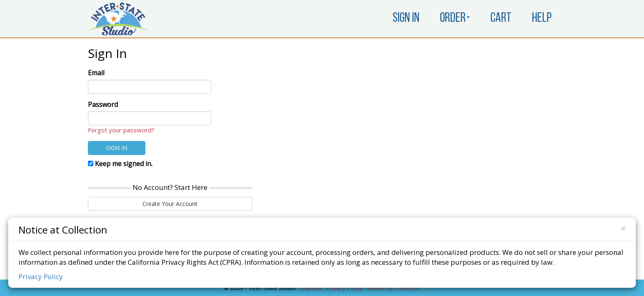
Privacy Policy (41, 276)
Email (96, 73)
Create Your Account (170, 204)
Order (455, 18)
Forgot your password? (121, 130)
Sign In (406, 18)
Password (103, 104)
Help (542, 18)
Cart (501, 18)
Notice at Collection (63, 229)
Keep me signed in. (120, 164)
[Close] (623, 229)
